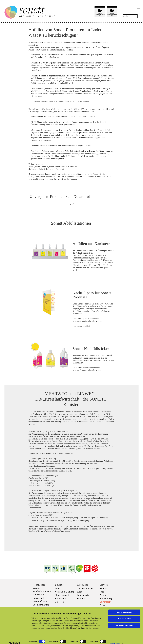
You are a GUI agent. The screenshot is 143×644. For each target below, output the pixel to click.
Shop (57, 588)
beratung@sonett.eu (81, 321)
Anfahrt (104, 595)
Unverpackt (105, 602)
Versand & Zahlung (65, 592)
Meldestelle (38, 595)
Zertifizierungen (85, 588)
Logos (80, 592)
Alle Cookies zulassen (124, 608)
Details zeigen (115, 640)
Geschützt (82, 598)
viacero (46, 515)
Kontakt (104, 588)
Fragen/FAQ (106, 598)
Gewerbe (59, 602)
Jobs (102, 592)
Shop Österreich (63, 595)
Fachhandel (61, 598)
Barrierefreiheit (40, 601)
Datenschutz (39, 598)
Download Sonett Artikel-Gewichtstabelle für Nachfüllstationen (60, 102)
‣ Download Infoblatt (81, 326)
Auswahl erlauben (124, 615)
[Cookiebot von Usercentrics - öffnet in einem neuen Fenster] (14, 640)
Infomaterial (84, 595)
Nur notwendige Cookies (124, 621)
